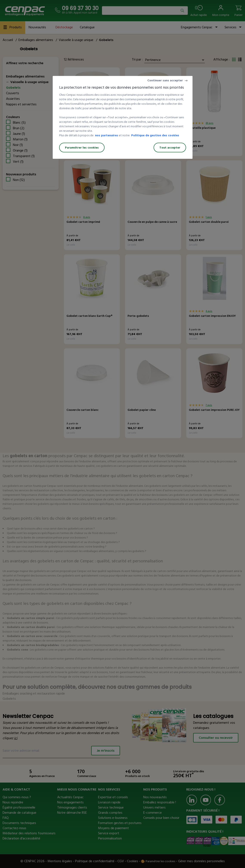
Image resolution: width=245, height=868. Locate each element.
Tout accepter (170, 148)
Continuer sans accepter (165, 80)
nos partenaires (107, 135)
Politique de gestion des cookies (155, 135)
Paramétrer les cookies (82, 148)
